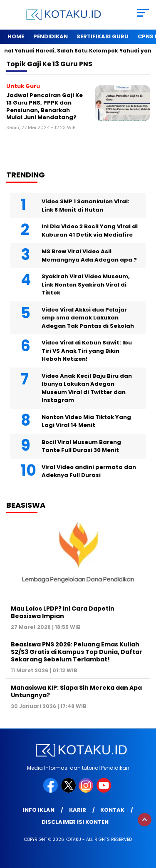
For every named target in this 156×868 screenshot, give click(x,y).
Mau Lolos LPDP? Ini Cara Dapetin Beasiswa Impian (63, 612)
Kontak (112, 810)
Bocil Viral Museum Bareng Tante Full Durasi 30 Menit (81, 446)
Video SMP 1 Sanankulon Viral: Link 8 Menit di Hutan (85, 206)
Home (16, 36)
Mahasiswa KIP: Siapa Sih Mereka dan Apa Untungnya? (76, 691)
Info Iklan (39, 810)
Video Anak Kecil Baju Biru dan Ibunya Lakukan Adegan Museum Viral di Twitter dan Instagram (87, 388)
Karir (78, 810)
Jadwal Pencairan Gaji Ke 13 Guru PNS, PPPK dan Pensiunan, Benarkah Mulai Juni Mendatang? (45, 106)
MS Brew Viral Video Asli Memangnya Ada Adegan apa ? (89, 256)
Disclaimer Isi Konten (75, 822)
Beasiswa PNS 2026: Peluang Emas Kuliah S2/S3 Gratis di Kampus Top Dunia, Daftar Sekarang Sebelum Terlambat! (77, 652)
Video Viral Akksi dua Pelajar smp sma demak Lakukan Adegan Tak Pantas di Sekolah (88, 318)
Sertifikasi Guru (103, 36)
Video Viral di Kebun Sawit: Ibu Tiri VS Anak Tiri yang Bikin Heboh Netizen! (87, 351)
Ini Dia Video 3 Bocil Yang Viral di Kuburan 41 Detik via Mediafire (90, 231)
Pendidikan (51, 36)
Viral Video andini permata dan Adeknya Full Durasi (89, 471)
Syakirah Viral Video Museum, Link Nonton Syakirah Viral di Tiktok (86, 284)
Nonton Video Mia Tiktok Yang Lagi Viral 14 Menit (86, 421)
